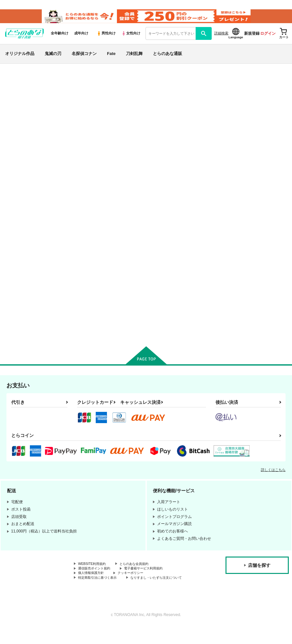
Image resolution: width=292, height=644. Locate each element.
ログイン (268, 39)
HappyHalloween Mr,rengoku (216, 115)
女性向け (131, 39)
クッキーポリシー (138, 584)
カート (104, 333)
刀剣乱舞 (134, 59)
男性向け (106, 39)
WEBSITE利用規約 (94, 573)
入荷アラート (191, 92)
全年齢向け (60, 39)
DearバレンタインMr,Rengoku (140, 283)
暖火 (240, 280)
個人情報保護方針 (93, 584)
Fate (111, 59)
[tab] (91, 185)
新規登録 (252, 39)
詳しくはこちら (273, 479)
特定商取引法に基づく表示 (101, 589)
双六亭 (253, 115)
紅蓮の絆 (188, 280)
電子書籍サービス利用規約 (154, 579)
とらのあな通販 (168, 59)
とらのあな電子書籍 (21, 75)
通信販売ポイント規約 (97, 579)
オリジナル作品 (20, 59)
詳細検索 (221, 39)
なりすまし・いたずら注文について (109, 595)
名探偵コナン (84, 59)
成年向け (81, 39)
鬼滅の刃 (53, 59)
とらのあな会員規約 (142, 573)
